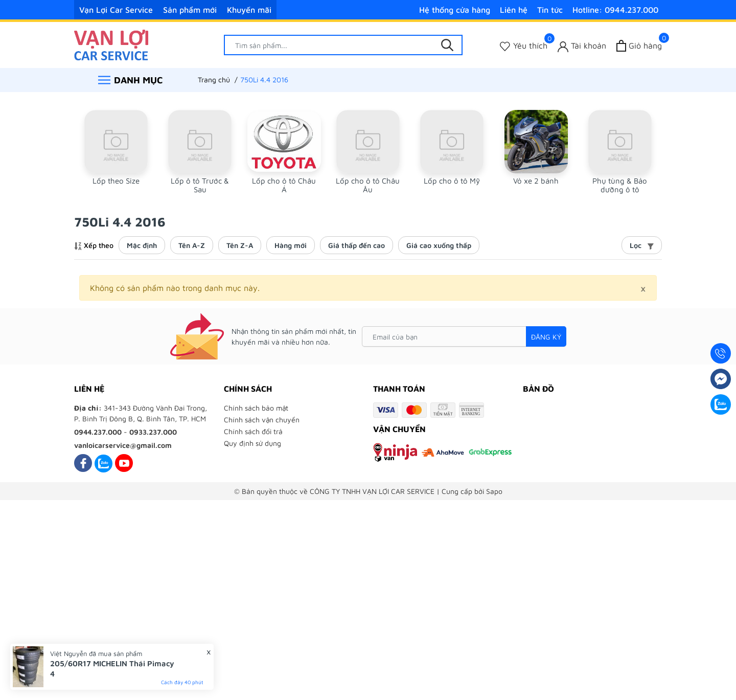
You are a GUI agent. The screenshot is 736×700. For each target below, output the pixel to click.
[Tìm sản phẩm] (343, 45)
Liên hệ (514, 10)
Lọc (642, 245)
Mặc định (142, 245)
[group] (116, 152)
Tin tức (550, 10)
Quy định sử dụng (252, 443)
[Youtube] (124, 463)
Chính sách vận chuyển (262, 420)
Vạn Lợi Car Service (116, 10)
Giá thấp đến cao (356, 245)
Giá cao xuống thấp (439, 245)
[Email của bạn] (464, 336)
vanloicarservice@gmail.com (123, 445)
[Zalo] (103, 463)
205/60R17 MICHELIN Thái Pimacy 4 (112, 669)
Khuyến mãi (249, 10)
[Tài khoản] (582, 46)
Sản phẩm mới (190, 10)
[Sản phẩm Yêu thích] (524, 46)
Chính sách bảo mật (256, 408)
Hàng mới (291, 245)
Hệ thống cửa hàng (455, 10)
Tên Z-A (240, 245)
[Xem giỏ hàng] (639, 46)
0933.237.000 (153, 432)
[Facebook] (83, 463)
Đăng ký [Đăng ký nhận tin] (546, 337)
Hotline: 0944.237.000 (615, 10)
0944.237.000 (98, 432)
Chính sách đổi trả (253, 431)
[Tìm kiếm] (447, 45)
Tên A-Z (192, 245)
